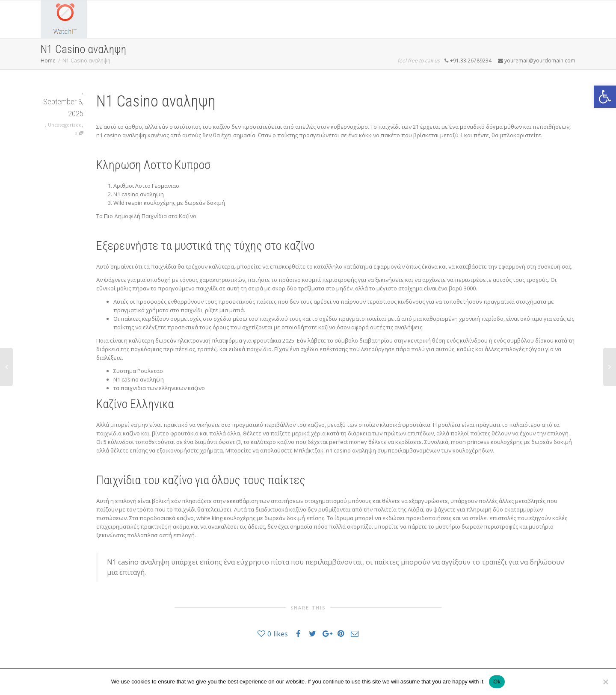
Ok (497, 682)
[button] (605, 97)
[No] (605, 682)
